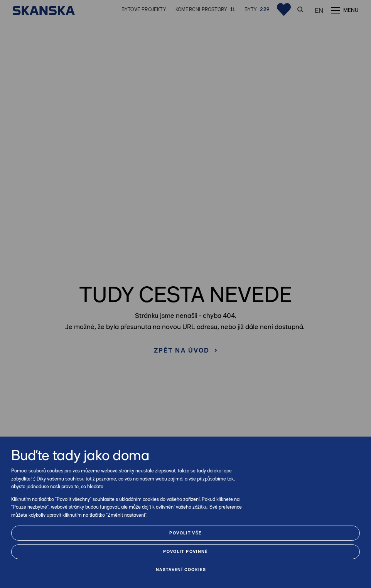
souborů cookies (46, 471)
